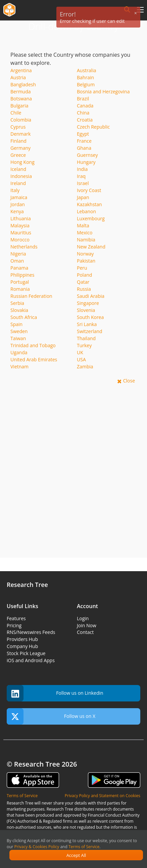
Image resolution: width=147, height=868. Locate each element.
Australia (86, 70)
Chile (16, 113)
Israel (83, 183)
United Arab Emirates (34, 359)
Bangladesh (23, 84)
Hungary (86, 162)
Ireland (18, 183)
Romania (20, 289)
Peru (82, 268)
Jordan (18, 204)
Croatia (85, 120)
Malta (83, 225)
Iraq (81, 176)
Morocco (20, 240)
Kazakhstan (89, 204)
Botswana (21, 99)
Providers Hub (22, 639)
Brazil (83, 99)
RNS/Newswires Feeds (31, 632)
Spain (16, 324)
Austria (18, 77)
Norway (85, 254)
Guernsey (87, 155)
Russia (84, 289)
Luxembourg (91, 218)
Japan (83, 197)
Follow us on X (51, 716)
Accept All (76, 855)
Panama (19, 268)
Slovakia (19, 310)
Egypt (83, 134)
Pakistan (86, 261)
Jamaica (19, 197)
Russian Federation (31, 296)
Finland (18, 141)
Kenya (17, 211)
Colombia (21, 120)
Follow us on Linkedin (55, 693)
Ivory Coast (89, 190)
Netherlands (24, 247)
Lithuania (21, 218)
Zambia (85, 367)
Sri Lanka (87, 324)
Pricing (14, 625)
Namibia (86, 240)
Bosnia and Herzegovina (103, 92)
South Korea (90, 317)
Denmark (20, 134)
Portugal (20, 282)
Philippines (22, 275)
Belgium (86, 84)
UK (80, 352)
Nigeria (18, 254)
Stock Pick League (26, 653)
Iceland (18, 169)
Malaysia (20, 225)
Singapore (88, 303)
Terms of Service (84, 847)
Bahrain (85, 77)
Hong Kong (22, 162)
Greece (18, 155)
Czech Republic (93, 127)
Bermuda (21, 92)
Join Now (87, 625)
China (83, 113)
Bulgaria (19, 106)
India (82, 169)
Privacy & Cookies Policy (37, 847)
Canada (85, 106)
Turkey (84, 345)
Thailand (86, 338)
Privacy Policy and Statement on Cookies (103, 796)
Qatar (83, 282)
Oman (17, 261)
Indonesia (21, 176)
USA (81, 359)
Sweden (19, 331)
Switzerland (90, 331)
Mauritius (21, 233)
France (84, 141)
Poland (84, 275)
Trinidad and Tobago (33, 345)
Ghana (84, 148)
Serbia (17, 303)
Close (129, 381)
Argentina (21, 70)
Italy (15, 190)
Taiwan (18, 338)
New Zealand (91, 247)
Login (83, 618)
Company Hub (22, 646)
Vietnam (19, 367)
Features (16, 618)
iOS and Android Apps (31, 660)
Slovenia (86, 310)
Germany (20, 148)
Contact (85, 632)
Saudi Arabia (91, 296)
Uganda (19, 352)
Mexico (85, 233)
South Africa (24, 317)
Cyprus (18, 127)
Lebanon (86, 211)
